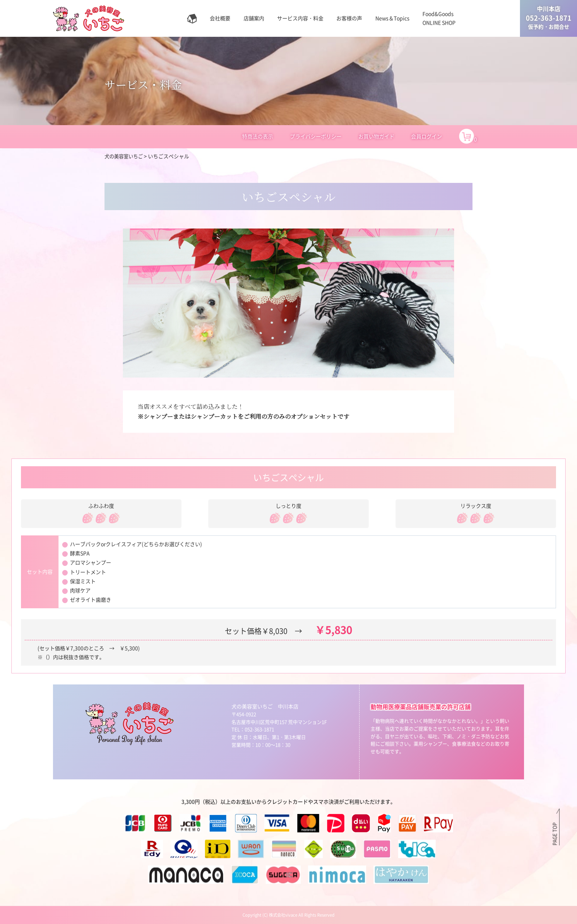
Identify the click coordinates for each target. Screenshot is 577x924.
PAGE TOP (555, 833)
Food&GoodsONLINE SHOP (439, 18)
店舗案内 (254, 18)
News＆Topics (392, 18)
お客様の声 (349, 18)
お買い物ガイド (376, 136)
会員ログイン (426, 136)
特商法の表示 (258, 136)
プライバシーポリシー (316, 136)
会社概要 (220, 18)
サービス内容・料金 (300, 18)
